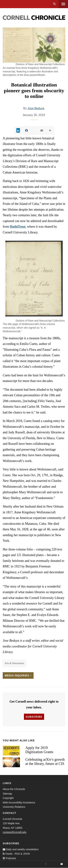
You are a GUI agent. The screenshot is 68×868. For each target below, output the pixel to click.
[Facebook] (46, 864)
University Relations (14, 807)
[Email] (62, 864)
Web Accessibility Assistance (19, 802)
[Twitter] (54, 864)
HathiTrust (18, 227)
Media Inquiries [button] (18, 675)
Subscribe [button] (34, 717)
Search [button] (54, 4)
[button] (34, 278)
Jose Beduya (36, 108)
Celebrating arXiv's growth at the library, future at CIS (45, 762)
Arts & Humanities (14, 663)
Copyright (8, 798)
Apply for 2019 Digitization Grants (39, 750)
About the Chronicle (14, 789)
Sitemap (7, 794)
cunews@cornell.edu (15, 832)
